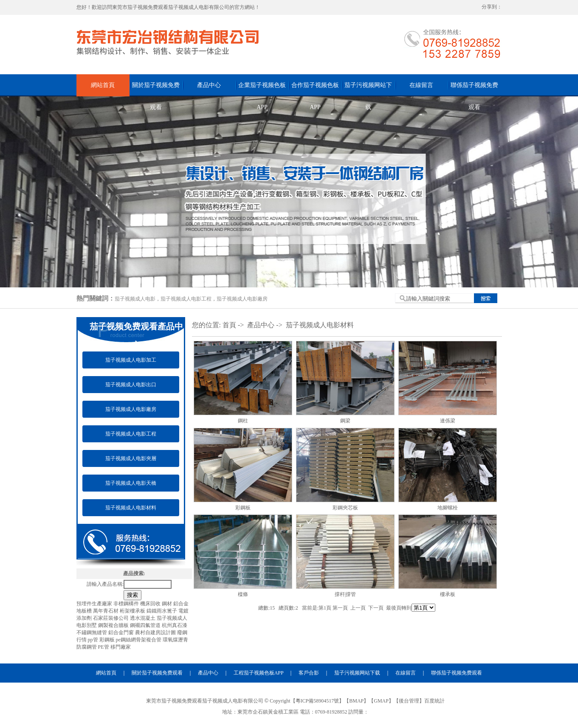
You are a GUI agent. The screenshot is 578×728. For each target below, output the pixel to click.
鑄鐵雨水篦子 (162, 611)
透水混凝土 (143, 618)
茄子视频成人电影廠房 (242, 299)
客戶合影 (309, 673)
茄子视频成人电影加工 (131, 360)
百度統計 (434, 701)
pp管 (94, 640)
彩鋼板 (108, 640)
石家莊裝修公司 (111, 618)
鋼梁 (345, 421)
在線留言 (421, 85)
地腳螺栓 (448, 508)
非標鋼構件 (127, 604)
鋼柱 (243, 421)
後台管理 (409, 701)
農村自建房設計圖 (156, 632)
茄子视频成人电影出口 (131, 385)
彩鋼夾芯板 (345, 508)
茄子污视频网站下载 (368, 89)
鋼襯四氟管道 (146, 625)
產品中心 (209, 85)
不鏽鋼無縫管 (92, 632)
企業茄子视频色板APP (262, 89)
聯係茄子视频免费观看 (474, 89)
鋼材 (168, 604)
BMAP (356, 701)
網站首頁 (103, 85)
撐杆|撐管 (345, 594)
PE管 (104, 647)
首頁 (229, 325)
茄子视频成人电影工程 (186, 299)
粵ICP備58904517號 (317, 701)
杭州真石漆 (175, 625)
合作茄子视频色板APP (315, 89)
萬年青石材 (106, 611)
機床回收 (151, 604)
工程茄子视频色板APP (259, 673)
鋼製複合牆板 (114, 625)
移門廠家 (121, 647)
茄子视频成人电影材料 (131, 508)
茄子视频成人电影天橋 (131, 483)
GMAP (381, 701)
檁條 (243, 594)
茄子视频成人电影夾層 (131, 458)
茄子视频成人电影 (135, 299)
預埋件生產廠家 (95, 604)
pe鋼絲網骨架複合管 (139, 640)
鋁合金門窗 (122, 632)
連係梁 (448, 421)
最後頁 (394, 608)
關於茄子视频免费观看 (156, 89)
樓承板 (448, 594)
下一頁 (376, 608)
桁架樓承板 (133, 611)
